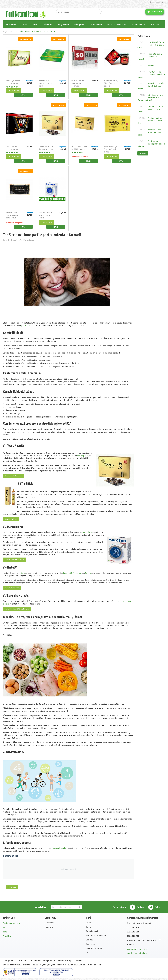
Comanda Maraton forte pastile (14, 559)
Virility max (78, 572)
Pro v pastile (68, 572)
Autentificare (49, 922)
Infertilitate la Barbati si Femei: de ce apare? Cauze (151, 45)
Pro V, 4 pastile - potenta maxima (12, 147)
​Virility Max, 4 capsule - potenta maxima (45, 83)
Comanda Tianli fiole (11, 518)
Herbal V (22, 572)
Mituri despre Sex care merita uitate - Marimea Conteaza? (151, 97)
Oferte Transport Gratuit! (117, 24)
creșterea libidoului (59, 847)
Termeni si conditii (92, 930)
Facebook (137, 906)
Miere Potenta (96, 24)
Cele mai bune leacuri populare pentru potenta (151, 109)
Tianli (25, 24)
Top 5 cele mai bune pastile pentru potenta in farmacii (151, 144)
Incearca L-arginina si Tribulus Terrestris (17, 608)
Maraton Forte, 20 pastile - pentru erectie (45, 214)
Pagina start (8, 31)
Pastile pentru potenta (12, 922)
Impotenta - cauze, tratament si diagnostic (150, 56)
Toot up (6, 926)
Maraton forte (86, 531)
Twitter (154, 906)
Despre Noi (90, 926)
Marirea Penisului (139, 24)
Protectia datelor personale (96, 934)
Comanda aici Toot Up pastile (14, 475)
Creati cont (49, 926)
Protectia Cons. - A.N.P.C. (95, 947)
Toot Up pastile (83, 454)
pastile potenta (27, 325)
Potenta (151, 65)
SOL (87, 952)
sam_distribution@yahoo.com (138, 952)
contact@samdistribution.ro (138, 948)
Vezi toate (143, 153)
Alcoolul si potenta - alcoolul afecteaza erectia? (150, 132)
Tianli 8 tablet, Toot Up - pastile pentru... (46, 147)
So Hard (88, 572)
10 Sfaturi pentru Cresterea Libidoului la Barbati (151, 74)
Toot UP (36, 24)
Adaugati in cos (14, 90)
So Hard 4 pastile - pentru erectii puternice (78, 83)
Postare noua (12, 886)
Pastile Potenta (12, 24)
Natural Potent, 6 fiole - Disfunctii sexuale (110, 149)
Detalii (25, 95)
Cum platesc (90, 943)
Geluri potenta (80, 24)
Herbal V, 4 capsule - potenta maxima (13, 82)
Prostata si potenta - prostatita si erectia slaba (150, 121)
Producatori (155, 24)
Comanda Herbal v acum (12, 587)
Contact (89, 922)
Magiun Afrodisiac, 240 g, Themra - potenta (111, 83)
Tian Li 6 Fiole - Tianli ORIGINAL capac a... (79, 147)
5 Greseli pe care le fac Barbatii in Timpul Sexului (151, 86)
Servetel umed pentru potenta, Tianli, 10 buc (12, 214)
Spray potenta (63, 24)
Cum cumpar (90, 939)
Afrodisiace (48, 24)
